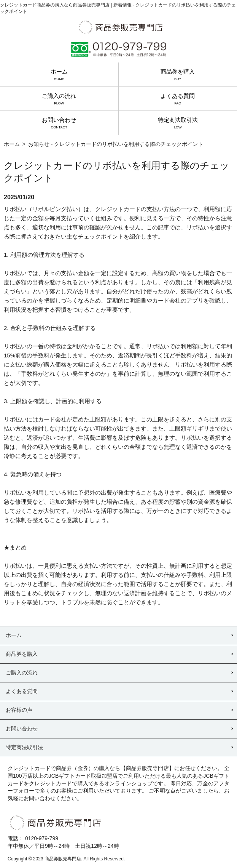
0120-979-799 (42, 838)
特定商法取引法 (178, 123)
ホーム (59, 74)
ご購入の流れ (59, 99)
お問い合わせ (59, 123)
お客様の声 (19, 710)
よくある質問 (178, 99)
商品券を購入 (178, 74)
